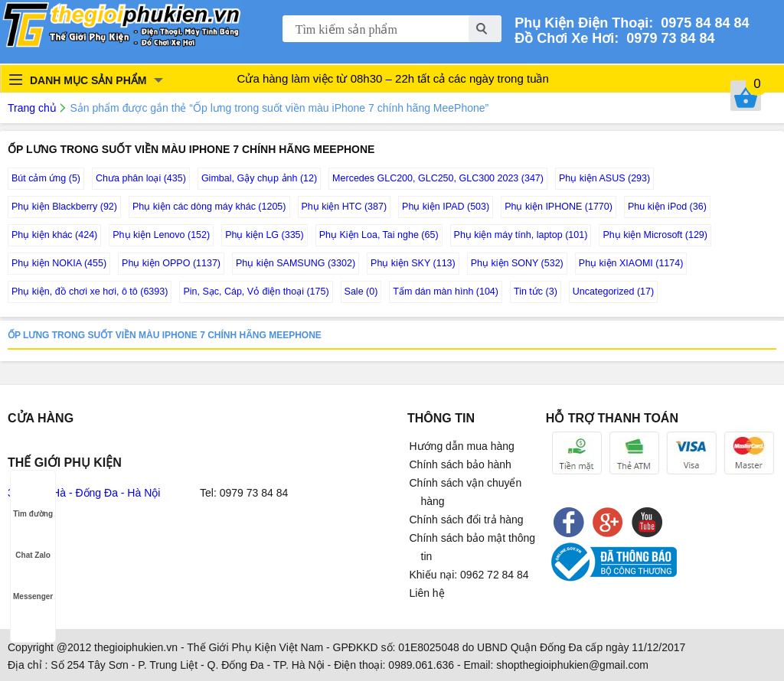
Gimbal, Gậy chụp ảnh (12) (259, 178)
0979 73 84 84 (666, 38)
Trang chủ (32, 108)
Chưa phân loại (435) (141, 178)
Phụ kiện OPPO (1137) (171, 263)
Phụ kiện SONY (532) (517, 263)
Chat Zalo (33, 541)
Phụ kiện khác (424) (54, 235)
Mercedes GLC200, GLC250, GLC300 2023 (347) (438, 178)
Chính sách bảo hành (461, 464)
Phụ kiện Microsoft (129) (655, 235)
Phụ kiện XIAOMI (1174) (631, 263)
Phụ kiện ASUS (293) (604, 178)
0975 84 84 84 (701, 23)
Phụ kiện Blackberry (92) (64, 207)
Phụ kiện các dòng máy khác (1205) (209, 207)
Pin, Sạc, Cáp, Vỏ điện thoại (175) (256, 292)
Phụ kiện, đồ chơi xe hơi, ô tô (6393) (90, 292)
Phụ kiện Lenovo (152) (161, 235)
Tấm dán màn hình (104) (446, 292)
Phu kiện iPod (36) (667, 207)
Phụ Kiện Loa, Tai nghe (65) (379, 235)
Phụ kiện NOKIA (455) (59, 263)
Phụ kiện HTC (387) (345, 207)
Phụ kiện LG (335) (265, 235)
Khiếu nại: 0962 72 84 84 (469, 575)
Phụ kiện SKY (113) (413, 263)
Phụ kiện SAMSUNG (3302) (296, 263)
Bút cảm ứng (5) (46, 178)
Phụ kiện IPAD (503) (446, 207)
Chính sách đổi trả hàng (467, 520)
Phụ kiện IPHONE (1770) (559, 207)
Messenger (33, 582)
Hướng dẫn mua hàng (462, 446)
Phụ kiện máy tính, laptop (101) (521, 235)
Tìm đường (33, 499)
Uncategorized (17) (613, 292)
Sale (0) (361, 292)
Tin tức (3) (536, 292)
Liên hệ (427, 593)
